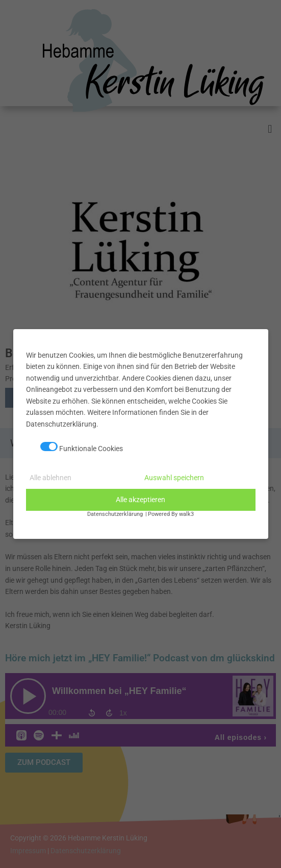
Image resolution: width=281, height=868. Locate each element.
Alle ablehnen (50, 478)
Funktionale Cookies (82, 447)
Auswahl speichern (174, 478)
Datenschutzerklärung (115, 514)
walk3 (186, 514)
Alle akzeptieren (140, 500)
